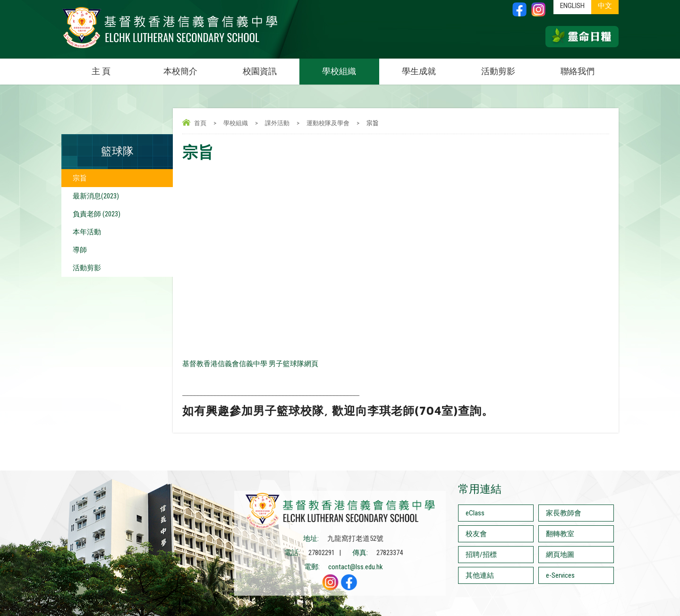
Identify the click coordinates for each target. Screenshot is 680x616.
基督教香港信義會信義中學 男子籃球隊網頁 (250, 364)
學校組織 (350, 67)
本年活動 (87, 232)
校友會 (476, 534)
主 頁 (101, 71)
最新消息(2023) (96, 196)
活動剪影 (510, 67)
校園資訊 (271, 67)
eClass (475, 513)
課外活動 (277, 123)
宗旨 (80, 178)
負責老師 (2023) (97, 214)
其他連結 (480, 575)
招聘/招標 (481, 555)
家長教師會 (564, 513)
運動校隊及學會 (328, 123)
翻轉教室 (560, 534)
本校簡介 (192, 67)
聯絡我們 (578, 71)
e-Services (560, 575)
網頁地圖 (560, 555)
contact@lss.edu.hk (356, 567)
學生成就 (419, 71)
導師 (80, 250)
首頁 (200, 123)
